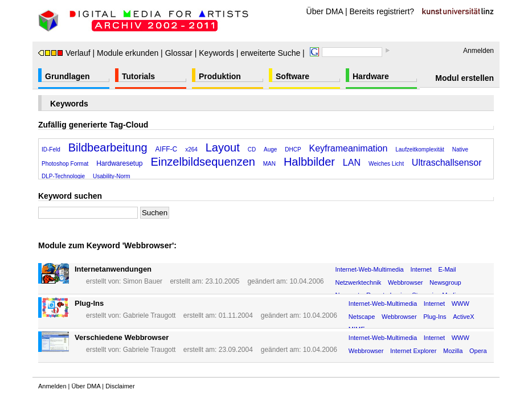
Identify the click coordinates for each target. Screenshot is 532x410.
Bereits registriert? (382, 11)
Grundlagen (67, 76)
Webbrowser (406, 282)
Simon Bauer (143, 281)
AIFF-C (167, 149)
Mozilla (453, 351)
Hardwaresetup (119, 163)
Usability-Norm (112, 176)
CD (252, 149)
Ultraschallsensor (447, 163)
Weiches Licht (386, 164)
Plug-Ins (89, 303)
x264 (191, 149)
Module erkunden (128, 53)
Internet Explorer (413, 351)
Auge (270, 149)
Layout (223, 147)
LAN (352, 163)
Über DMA (325, 11)
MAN (269, 164)
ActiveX (463, 317)
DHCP (293, 149)
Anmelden (478, 51)
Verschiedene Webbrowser (122, 337)
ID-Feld (51, 149)
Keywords (216, 53)
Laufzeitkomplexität (420, 149)
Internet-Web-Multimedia (370, 269)
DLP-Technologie (63, 176)
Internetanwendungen (113, 269)
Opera (478, 351)
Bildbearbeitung (108, 147)
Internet (421, 269)
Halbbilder (309, 162)
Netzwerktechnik (359, 282)
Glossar (179, 53)
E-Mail (447, 269)
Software (292, 76)
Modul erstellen (465, 78)
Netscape (362, 317)
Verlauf (64, 53)
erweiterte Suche (270, 53)
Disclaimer (120, 386)
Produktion (220, 76)
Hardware (371, 76)
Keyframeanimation (349, 148)
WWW (461, 304)
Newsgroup (445, 282)
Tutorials (138, 76)
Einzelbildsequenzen (202, 162)
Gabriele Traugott (150, 315)
